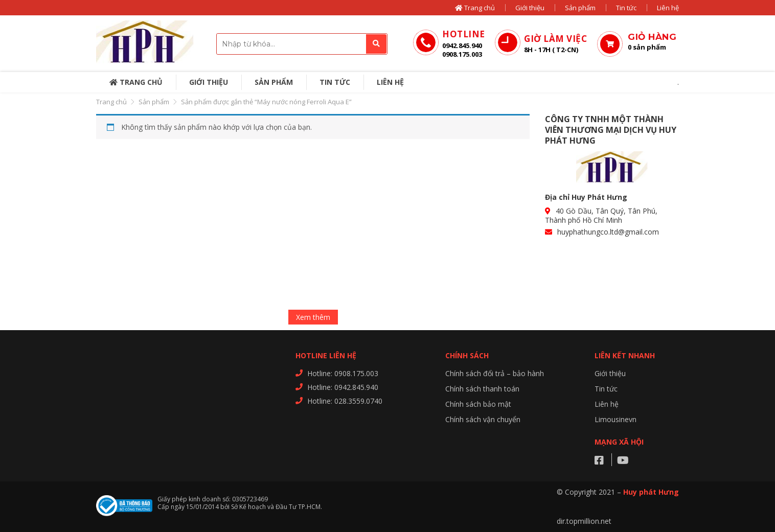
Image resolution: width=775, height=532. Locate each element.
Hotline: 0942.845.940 (343, 387)
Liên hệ (668, 8)
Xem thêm (313, 317)
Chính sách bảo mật (478, 404)
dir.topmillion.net (584, 521)
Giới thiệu (530, 8)
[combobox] (302, 44)
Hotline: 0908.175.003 (343, 373)
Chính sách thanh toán (482, 389)
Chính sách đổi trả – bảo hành (495, 373)
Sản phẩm (580, 8)
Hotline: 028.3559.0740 (345, 401)
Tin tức (626, 8)
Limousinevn (616, 419)
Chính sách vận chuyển (483, 419)
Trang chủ (475, 8)
